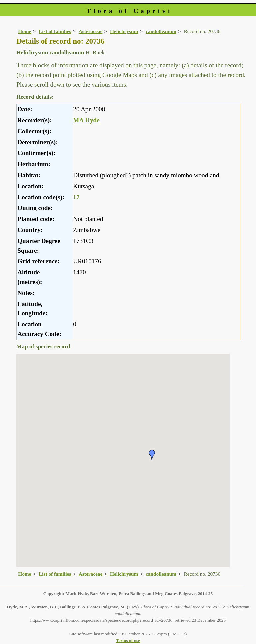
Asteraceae (91, 31)
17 (76, 197)
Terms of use (128, 640)
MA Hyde (86, 120)
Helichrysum (124, 31)
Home (24, 31)
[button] (152, 455)
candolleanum (161, 31)
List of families (55, 31)
